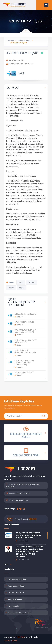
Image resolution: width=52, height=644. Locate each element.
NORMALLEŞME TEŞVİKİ (24, 373)
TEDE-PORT (21, 637)
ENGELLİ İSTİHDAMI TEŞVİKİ (25, 314)
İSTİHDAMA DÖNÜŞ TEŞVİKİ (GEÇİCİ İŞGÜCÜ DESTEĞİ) (25, 331)
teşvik (22, 288)
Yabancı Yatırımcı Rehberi (17, 579)
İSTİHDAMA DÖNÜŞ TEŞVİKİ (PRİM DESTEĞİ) (25, 341)
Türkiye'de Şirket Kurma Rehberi (19, 613)
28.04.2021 (19, 317)
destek (11, 288)
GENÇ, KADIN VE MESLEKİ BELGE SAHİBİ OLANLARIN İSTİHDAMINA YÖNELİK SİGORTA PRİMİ (29, 535)
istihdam (31, 282)
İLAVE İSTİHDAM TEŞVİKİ (24, 322)
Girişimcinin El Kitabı (15, 599)
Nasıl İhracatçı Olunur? (16, 593)
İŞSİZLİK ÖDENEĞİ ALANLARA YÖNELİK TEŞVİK (25, 351)
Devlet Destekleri (24, 40)
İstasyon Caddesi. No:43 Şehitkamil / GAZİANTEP (23, 486)
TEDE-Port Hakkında (10, 641)
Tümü (8, 564)
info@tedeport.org (21, 500)
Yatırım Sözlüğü (13, 606)
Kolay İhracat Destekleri (16, 586)
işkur (21, 282)
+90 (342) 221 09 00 (23, 494)
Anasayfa (11, 40)
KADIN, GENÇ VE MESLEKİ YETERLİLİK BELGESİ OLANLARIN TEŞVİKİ (24, 363)
